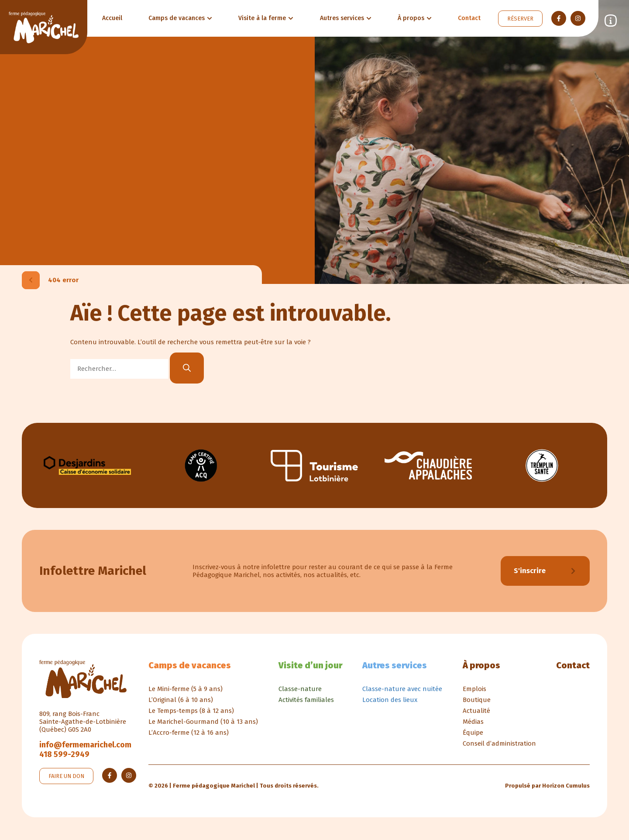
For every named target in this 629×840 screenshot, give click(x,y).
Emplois (474, 690)
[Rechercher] (187, 368)
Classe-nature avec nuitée (402, 690)
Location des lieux (390, 701)
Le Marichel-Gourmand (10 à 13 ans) (203, 722)
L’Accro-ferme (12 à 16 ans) (189, 733)
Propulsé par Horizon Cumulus (547, 786)
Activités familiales (306, 701)
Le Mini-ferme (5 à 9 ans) (186, 690)
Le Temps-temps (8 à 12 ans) (191, 712)
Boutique (477, 701)
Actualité (476, 712)
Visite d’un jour (310, 666)
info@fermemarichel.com (85, 746)
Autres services (395, 666)
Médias (473, 722)
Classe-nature (300, 690)
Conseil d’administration (499, 744)
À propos (481, 666)
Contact (573, 666)
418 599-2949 (64, 755)
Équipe (473, 733)
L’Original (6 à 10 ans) (181, 701)
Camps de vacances (190, 666)
